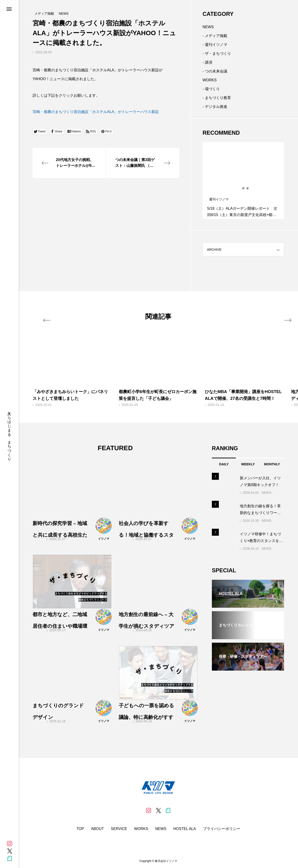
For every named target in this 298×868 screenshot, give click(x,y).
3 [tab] (248, 188)
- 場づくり (211, 89)
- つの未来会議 (215, 71)
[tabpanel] (243, 181)
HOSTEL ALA (185, 829)
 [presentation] (279, 316)
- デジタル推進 (215, 107)
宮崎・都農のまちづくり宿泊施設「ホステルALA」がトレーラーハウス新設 (96, 112)
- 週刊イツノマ (215, 45)
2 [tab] (244, 188)
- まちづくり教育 (217, 98)
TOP (80, 829)
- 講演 (207, 62)
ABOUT (97, 829)
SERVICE (119, 829)
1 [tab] (239, 188)
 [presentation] (52, 316)
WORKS (210, 80)
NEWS (208, 27)
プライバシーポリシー (222, 829)
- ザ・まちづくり (217, 53)
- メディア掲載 (215, 36)
